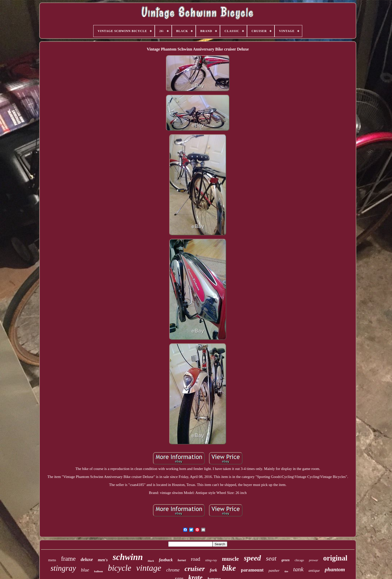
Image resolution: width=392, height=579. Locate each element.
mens (52, 560)
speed (252, 558)
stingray (63, 568)
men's (103, 560)
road (196, 559)
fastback (166, 560)
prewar (314, 560)
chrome (173, 570)
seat (271, 558)
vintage (149, 568)
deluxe (87, 559)
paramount (252, 570)
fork (213, 570)
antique (314, 570)
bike (229, 568)
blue (85, 570)
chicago (299, 560)
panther (274, 571)
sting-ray (211, 560)
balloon (99, 571)
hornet (182, 560)
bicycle (119, 568)
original (335, 558)
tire (286, 571)
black (151, 561)
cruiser (195, 569)
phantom (335, 569)
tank (298, 569)
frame (68, 559)
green (286, 560)
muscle (230, 559)
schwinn (128, 557)
